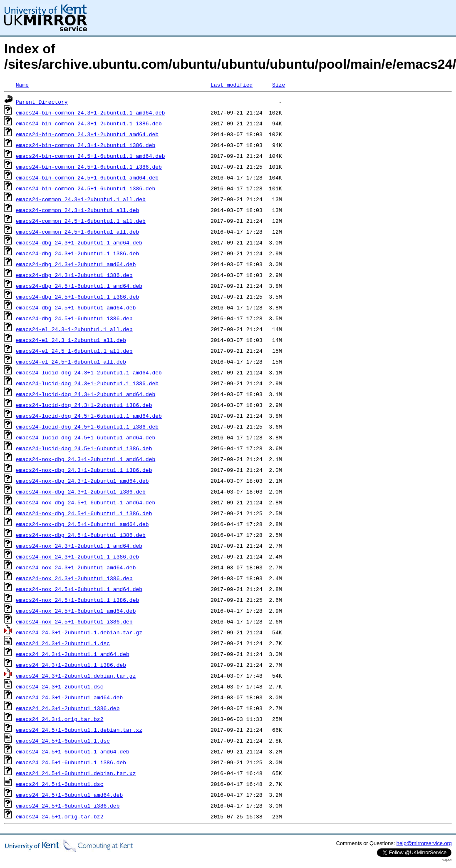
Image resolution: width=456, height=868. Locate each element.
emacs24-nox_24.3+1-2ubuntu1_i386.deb (74, 578)
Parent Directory (42, 102)
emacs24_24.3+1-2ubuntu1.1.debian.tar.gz (79, 632)
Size (279, 85)
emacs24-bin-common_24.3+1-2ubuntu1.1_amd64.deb (90, 112)
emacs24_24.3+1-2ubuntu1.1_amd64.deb (73, 654)
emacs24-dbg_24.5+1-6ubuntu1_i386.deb (74, 318)
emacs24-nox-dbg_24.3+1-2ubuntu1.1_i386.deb (84, 470)
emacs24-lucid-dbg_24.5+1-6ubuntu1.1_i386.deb (87, 427)
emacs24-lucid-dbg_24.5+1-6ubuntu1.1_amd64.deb (89, 416)
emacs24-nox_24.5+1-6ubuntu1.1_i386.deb (77, 600)
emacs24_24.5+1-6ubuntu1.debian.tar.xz (76, 773)
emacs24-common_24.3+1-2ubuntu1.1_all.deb (81, 199)
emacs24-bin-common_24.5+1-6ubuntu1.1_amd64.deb (90, 156)
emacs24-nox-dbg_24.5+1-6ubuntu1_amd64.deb (82, 524)
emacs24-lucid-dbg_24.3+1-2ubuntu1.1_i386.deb (87, 383)
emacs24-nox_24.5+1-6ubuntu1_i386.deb (74, 621)
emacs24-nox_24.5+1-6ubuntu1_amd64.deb (76, 611)
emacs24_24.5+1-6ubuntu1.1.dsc (63, 741)
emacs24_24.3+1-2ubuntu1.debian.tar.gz (76, 676)
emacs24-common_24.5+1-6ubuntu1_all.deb (77, 232)
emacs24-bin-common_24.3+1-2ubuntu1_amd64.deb (87, 134)
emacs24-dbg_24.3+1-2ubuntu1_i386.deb (74, 275)
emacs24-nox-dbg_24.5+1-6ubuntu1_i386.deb (81, 535)
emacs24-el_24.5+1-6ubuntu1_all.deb (71, 362)
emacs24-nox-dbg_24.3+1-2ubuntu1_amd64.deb (82, 481)
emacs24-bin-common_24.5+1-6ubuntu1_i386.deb (85, 188)
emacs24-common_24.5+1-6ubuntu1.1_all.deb (81, 221)
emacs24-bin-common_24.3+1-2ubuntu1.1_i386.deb (89, 123)
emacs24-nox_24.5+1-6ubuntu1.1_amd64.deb (79, 589)
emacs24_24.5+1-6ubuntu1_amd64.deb (69, 795)
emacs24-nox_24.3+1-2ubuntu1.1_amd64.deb (79, 546)
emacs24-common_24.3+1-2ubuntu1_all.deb (77, 210)
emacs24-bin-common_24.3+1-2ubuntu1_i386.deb (85, 145)
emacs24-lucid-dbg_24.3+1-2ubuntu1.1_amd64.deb (89, 372)
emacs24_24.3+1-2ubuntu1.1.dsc (63, 643)
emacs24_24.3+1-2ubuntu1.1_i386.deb (71, 665)
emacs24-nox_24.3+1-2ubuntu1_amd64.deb (76, 567)
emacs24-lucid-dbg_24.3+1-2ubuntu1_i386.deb (84, 405)
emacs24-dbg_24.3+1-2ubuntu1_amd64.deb (76, 264)
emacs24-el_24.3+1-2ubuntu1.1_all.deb (74, 329)
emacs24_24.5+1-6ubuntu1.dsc (60, 784)
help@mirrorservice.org (424, 843)
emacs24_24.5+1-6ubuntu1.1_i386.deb (71, 762)
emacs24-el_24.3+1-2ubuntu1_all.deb (71, 340)
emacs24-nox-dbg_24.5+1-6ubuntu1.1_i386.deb (84, 513)
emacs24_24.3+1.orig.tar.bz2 (60, 719)
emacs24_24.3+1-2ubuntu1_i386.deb (68, 708)
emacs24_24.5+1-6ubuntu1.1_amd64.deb (73, 751)
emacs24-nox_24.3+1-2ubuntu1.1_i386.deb (77, 556)
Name (22, 85)
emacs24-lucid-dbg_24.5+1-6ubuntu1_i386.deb (84, 448)
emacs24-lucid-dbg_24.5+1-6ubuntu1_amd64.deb (85, 437)
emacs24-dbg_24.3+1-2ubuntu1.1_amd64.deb (79, 242)
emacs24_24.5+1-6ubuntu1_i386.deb (68, 806)
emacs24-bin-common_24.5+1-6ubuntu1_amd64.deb (87, 177)
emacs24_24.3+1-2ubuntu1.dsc (60, 686)
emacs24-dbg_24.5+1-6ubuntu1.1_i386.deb (77, 297)
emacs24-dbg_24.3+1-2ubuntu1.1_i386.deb (77, 253)
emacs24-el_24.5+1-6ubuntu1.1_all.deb (74, 351)
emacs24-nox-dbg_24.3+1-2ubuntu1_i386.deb (81, 491)
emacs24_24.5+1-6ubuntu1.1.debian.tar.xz (79, 730)
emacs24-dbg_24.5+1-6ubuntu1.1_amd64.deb (79, 286)
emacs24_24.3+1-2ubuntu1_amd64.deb (69, 697)
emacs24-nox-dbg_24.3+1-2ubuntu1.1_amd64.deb (85, 459)
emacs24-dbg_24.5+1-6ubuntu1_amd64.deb (76, 307)
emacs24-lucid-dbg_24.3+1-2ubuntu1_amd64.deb (85, 394)
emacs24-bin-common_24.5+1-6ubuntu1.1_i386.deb (89, 167)
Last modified (232, 85)
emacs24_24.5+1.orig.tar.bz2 (60, 816)
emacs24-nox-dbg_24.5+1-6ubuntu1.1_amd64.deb (85, 502)
